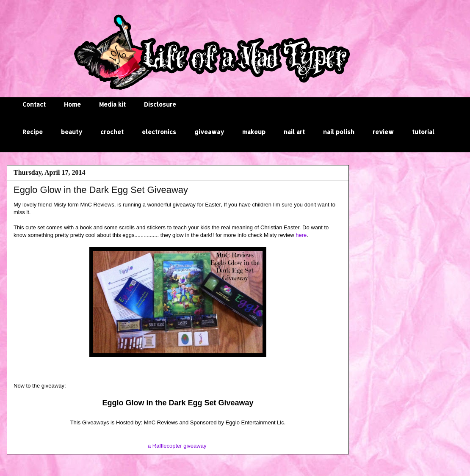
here (301, 235)
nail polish (339, 132)
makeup (254, 132)
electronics (159, 132)
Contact (34, 104)
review (383, 132)
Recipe (33, 132)
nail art (294, 132)
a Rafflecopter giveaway (177, 446)
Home (72, 104)
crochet (112, 132)
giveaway (209, 132)
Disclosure (160, 104)
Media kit (112, 104)
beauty (72, 132)
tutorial (423, 132)
